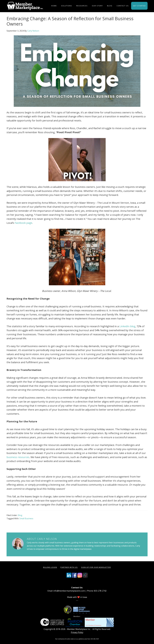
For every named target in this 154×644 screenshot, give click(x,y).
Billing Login (50, 567)
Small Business (26, 518)
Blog (20, 515)
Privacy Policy (77, 632)
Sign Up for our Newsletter (96, 567)
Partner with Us (69, 567)
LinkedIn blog (127, 326)
